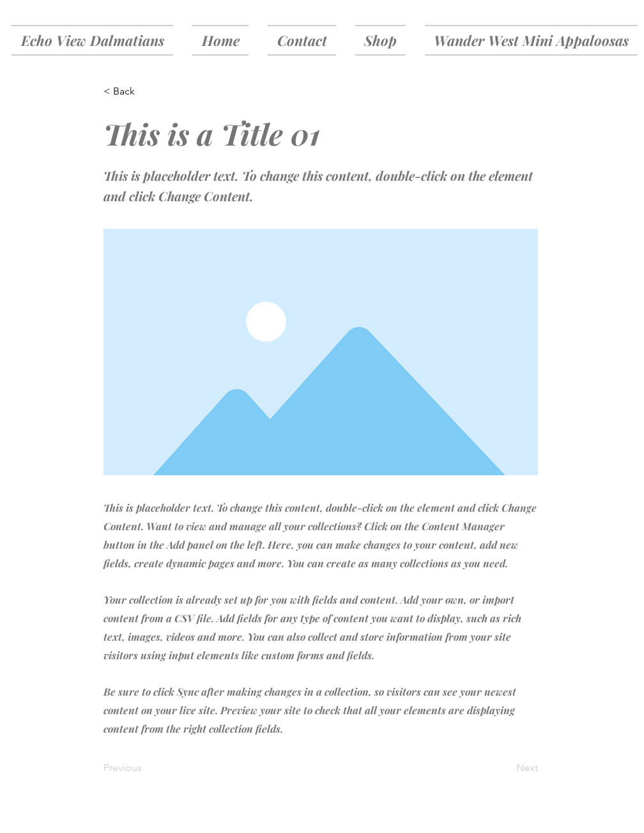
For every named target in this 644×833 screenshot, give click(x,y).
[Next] (506, 768)
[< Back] (146, 91)
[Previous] (146, 768)
